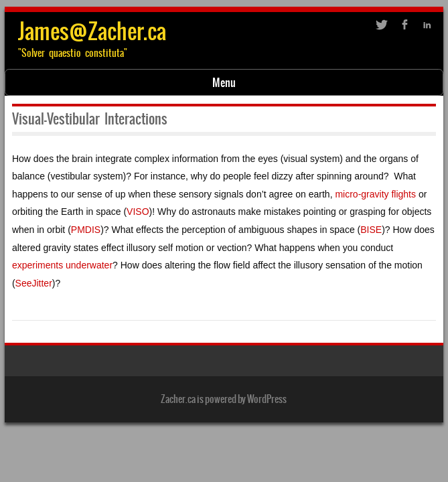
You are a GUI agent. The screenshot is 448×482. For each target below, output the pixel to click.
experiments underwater (62, 265)
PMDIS (86, 230)
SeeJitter (34, 283)
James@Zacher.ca (92, 31)
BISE (371, 230)
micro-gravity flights (375, 194)
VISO (138, 212)
